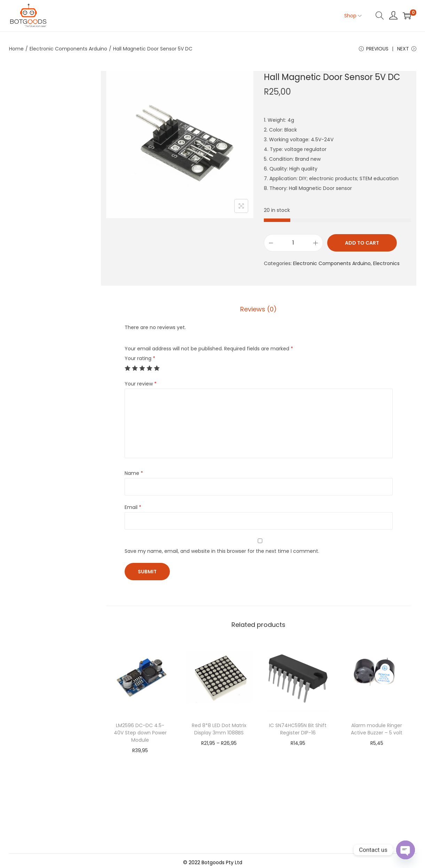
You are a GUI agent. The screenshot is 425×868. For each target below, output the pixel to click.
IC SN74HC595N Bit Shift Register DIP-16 (298, 729)
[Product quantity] (293, 243)
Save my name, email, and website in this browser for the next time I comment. (222, 551)
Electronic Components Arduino (68, 49)
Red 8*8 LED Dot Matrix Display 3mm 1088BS (219, 729)
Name (134, 473)
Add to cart (362, 243)
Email (133, 507)
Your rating (140, 358)
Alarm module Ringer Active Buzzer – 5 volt (377, 729)
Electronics (386, 263)
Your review (141, 384)
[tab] (258, 309)
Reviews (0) (258, 309)
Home (16, 49)
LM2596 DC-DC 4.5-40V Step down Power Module (140, 733)
